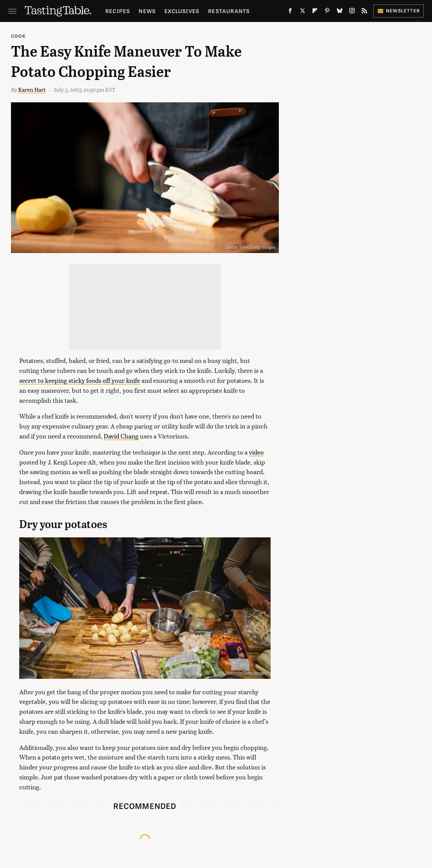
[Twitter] (303, 12)
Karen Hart (32, 89)
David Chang (121, 436)
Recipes (118, 11)
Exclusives (182, 11)
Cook (18, 36)
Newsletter (399, 10)
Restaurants (229, 11)
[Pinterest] (327, 12)
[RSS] (364, 12)
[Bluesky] (340, 12)
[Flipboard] (315, 12)
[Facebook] (290, 12)
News (147, 11)
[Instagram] (352, 12)
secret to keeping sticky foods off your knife (80, 380)
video (256, 452)
